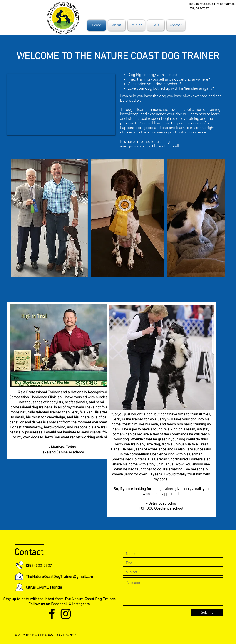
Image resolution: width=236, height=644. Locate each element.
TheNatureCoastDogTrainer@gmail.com (60, 577)
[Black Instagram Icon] (66, 614)
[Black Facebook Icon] (52, 614)
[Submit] (207, 613)
